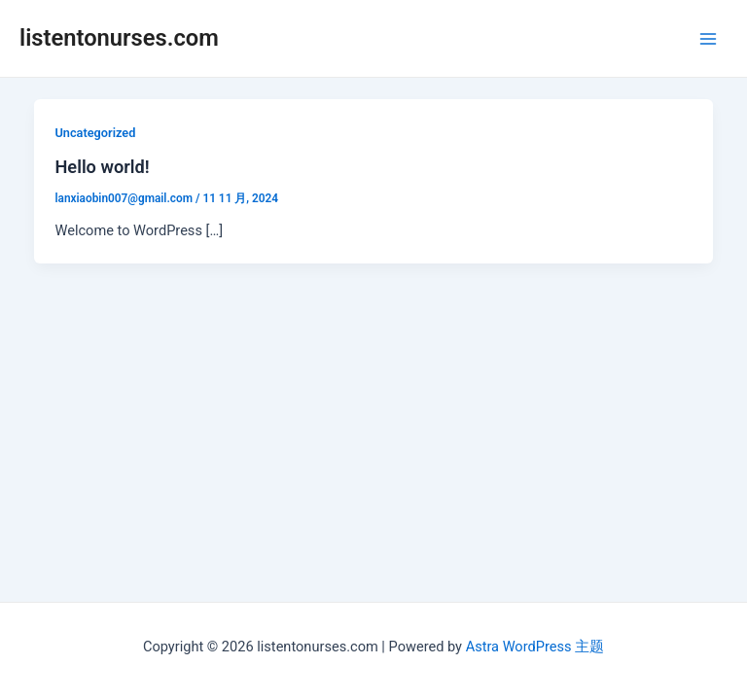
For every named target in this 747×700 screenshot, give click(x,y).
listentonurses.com (119, 38)
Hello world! (102, 167)
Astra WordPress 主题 (535, 647)
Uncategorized (95, 133)
